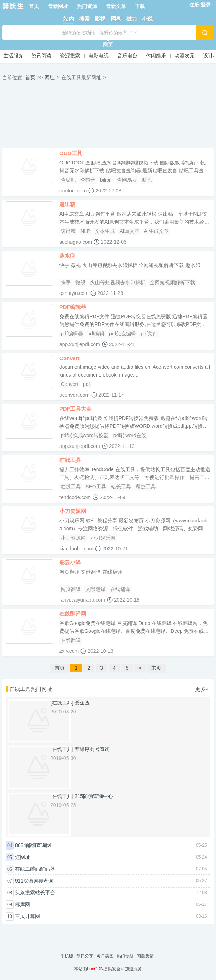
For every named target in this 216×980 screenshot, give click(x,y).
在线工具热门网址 (31, 689)
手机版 (67, 956)
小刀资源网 (73, 511)
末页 (156, 668)
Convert (70, 358)
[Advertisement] (108, 118)
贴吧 (147, 180)
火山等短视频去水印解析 (118, 282)
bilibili (106, 180)
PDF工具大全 (75, 409)
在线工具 (70, 460)
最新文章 (116, 6)
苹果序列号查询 (92, 749)
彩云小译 (70, 562)
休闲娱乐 (156, 56)
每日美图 (105, 956)
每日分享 (85, 956)
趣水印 (67, 256)
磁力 (132, 19)
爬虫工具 (146, 487)
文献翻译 (95, 589)
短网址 (23, 857)
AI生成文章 (156, 231)
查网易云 (127, 180)
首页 (34, 6)
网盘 (116, 19)
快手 (66, 282)
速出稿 (67, 204)
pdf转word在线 (130, 435)
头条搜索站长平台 (35, 893)
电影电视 (99, 56)
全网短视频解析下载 (172, 282)
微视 (80, 282)
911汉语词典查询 (34, 881)
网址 (50, 77)
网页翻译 (71, 589)
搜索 (84, 19)
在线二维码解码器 (35, 869)
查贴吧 (68, 180)
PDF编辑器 (73, 307)
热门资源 (87, 6)
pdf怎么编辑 (122, 334)
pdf (86, 384)
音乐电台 (127, 56)
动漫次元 (185, 56)
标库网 (23, 904)
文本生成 (105, 231)
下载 (140, 6)
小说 (147, 19)
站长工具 (121, 487)
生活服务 (13, 56)
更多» (202, 689)
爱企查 (82, 703)
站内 (69, 19)
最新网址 (58, 6)
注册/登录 (200, 5)
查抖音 (88, 180)
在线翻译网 (73, 614)
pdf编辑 (96, 334)
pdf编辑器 (72, 334)
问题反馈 (145, 956)
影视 (100, 19)
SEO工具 (96, 487)
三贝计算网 (28, 916)
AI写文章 (129, 231)
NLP (85, 231)
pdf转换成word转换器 (85, 435)
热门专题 (125, 956)
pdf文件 (149, 334)
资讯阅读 (41, 56)
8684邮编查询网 (33, 845)
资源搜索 (70, 56)
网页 (108, 44)
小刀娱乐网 (103, 538)
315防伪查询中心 (94, 796)
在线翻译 (120, 589)
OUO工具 (71, 153)
